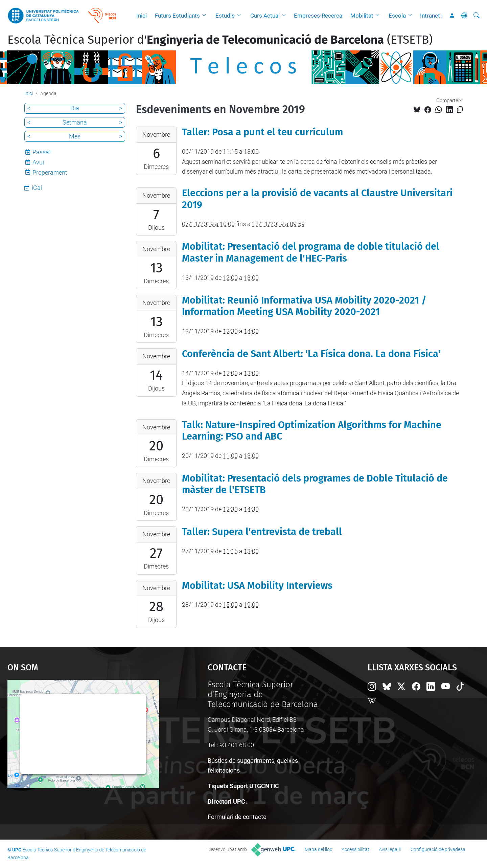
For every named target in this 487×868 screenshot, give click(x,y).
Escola (397, 16)
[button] (206, 16)
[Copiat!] (460, 110)
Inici (142, 16)
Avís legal (389, 849)
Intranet (430, 16)
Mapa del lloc (318, 849)
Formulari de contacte (237, 817)
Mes (75, 136)
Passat (42, 152)
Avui (38, 162)
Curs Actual (265, 16)
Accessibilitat (355, 849)
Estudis (225, 16)
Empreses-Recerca (318, 16)
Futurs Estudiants (177, 16)
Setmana (75, 122)
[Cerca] (477, 16)
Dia (75, 108)
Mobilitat (362, 16)
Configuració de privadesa (438, 849)
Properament (50, 172)
